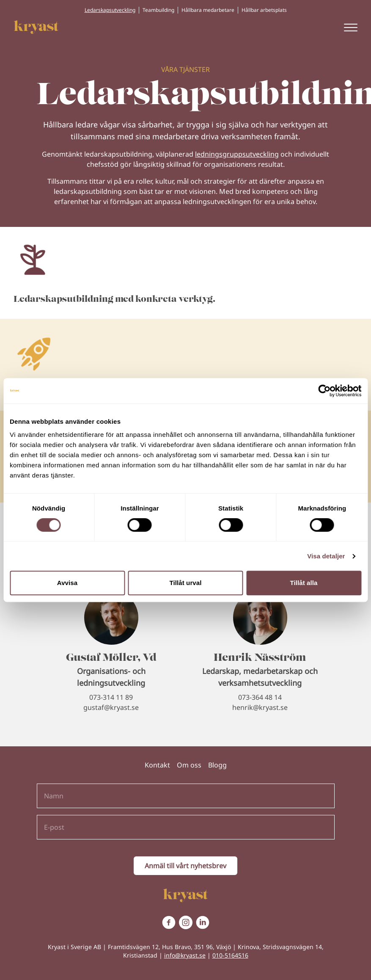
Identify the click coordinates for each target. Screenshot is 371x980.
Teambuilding (158, 10)
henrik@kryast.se (260, 707)
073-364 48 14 (260, 697)
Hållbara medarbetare (208, 10)
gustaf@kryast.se (111, 707)
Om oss (189, 765)
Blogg (217, 765)
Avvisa (67, 583)
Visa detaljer (326, 556)
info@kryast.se (185, 955)
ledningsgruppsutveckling (237, 154)
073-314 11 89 (111, 697)
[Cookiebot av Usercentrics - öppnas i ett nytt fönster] (324, 391)
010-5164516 (230, 955)
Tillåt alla (304, 583)
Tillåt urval (186, 583)
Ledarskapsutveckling (110, 10)
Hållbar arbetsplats (264, 10)
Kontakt (157, 765)
